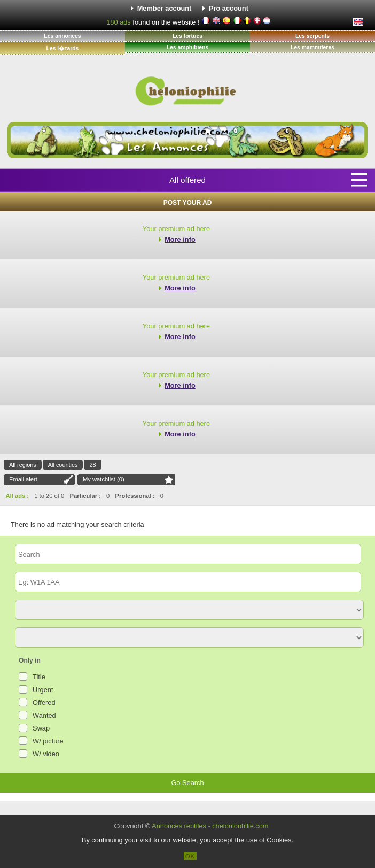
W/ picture (48, 741)
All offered (187, 180)
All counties (63, 465)
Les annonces (62, 36)
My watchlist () (104, 479)
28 (92, 465)
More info (180, 239)
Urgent (43, 690)
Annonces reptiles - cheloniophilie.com (210, 826)
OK (190, 856)
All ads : (18, 496)
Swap (41, 728)
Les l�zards (63, 48)
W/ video (46, 754)
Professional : (135, 496)
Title (39, 677)
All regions (23, 465)
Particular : (85, 496)
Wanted (44, 715)
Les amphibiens (188, 47)
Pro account (229, 8)
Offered (44, 702)
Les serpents (312, 36)
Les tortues (187, 36)
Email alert (23, 479)
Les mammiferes (312, 47)
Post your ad (188, 203)
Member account (165, 8)
